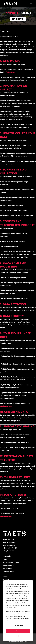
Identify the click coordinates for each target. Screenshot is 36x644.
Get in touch (18, 19)
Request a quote (9, 565)
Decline (18, 636)
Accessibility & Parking (11, 562)
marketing (20, 642)
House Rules (7, 568)
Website (11, 642)
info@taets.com (10, 72)
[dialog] (18, 611)
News (5, 559)
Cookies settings (18, 626)
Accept (18, 631)
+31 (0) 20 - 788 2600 (11, 548)
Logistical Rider (9, 572)
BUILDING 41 (8, 580)
